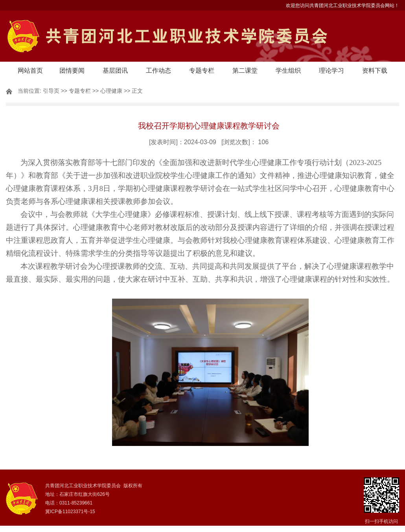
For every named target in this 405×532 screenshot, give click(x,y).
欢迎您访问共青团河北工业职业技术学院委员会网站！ (342, 6)
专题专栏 (202, 71)
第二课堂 (245, 71)
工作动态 (158, 71)
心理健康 (111, 91)
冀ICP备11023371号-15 (70, 512)
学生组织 (288, 71)
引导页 (51, 91)
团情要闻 (72, 71)
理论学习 (331, 71)
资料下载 (375, 71)
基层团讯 (115, 71)
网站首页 (30, 71)
